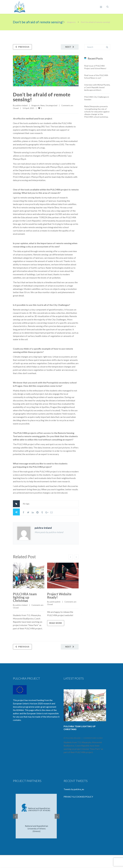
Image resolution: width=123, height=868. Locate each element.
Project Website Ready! (59, 596)
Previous (24, 47)
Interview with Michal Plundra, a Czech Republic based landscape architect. (97, 87)
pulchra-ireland (21, 105)
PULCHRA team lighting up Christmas (25, 597)
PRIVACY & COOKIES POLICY (78, 797)
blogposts (71, 22)
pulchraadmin (55, 602)
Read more (56, 623)
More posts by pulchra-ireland (49, 532)
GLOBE (59, 214)
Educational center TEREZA (34, 217)
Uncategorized (51, 105)
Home (59, 22)
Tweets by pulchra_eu (74, 789)
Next (68, 47)
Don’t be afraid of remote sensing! (42, 97)
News (43, 105)
